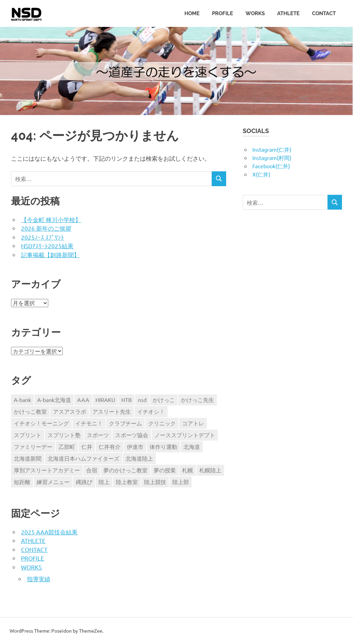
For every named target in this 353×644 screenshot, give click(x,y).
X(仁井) (261, 174)
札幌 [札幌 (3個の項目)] (188, 470)
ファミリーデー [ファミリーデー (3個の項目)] (33, 446)
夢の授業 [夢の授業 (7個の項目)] (165, 470)
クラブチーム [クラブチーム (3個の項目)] (125, 423)
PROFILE (223, 13)
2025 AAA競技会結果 (49, 532)
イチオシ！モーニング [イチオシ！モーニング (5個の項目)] (41, 423)
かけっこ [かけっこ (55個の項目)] (164, 400)
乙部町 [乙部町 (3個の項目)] (67, 446)
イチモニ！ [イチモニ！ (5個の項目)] (89, 423)
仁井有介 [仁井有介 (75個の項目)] (110, 446)
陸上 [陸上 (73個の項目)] (104, 482)
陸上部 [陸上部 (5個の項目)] (181, 482)
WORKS (255, 13)
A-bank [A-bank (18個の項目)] (22, 400)
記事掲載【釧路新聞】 (50, 255)
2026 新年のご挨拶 (46, 228)
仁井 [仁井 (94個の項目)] (87, 446)
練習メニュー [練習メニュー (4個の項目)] (53, 482)
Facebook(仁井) (271, 166)
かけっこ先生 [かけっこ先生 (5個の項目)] (198, 400)
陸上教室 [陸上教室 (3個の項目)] (127, 482)
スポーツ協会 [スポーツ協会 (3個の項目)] (132, 435)
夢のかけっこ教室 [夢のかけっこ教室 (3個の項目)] (125, 470)
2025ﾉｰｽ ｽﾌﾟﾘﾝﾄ (43, 237)
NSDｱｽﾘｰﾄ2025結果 (47, 246)
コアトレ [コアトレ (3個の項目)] (193, 423)
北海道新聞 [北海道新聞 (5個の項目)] (28, 458)
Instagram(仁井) (272, 149)
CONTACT (324, 13)
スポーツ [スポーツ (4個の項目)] (98, 435)
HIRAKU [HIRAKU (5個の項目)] (105, 400)
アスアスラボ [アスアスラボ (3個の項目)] (70, 411)
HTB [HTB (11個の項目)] (127, 400)
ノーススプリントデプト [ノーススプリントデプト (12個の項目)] (185, 435)
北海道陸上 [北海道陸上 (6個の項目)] (139, 458)
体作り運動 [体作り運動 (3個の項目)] (163, 446)
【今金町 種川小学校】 (51, 219)
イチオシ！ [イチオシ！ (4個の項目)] (151, 411)
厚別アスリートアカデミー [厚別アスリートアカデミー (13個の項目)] (47, 470)
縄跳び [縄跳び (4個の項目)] (84, 482)
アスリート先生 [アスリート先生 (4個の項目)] (112, 411)
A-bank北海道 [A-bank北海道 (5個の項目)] (54, 400)
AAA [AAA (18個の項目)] (83, 400)
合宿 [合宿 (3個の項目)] (92, 470)
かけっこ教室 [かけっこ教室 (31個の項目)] (30, 411)
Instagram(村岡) (272, 158)
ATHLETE (288, 13)
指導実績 (39, 579)
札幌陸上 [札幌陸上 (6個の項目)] (210, 470)
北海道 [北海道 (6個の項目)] (192, 446)
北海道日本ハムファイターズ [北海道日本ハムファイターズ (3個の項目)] (83, 458)
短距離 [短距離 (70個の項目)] (22, 482)
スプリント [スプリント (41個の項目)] (28, 435)
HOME (192, 13)
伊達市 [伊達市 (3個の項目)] (135, 446)
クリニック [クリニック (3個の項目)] (162, 423)
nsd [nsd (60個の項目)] (142, 400)
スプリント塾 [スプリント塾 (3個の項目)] (64, 435)
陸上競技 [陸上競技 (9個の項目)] (155, 482)
